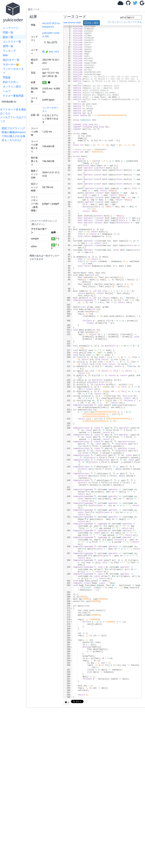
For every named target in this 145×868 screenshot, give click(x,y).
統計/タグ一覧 (11, 60)
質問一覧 (8, 46)
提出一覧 (8, 37)
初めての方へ (11, 82)
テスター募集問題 (13, 96)
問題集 (7, 77)
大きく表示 (92, 23)
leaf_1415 (52, 52)
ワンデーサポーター (13, 71)
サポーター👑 (11, 64)
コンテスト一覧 (12, 42)
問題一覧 (8, 32)
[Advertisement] (14, 191)
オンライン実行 (12, 87)
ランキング (9, 51)
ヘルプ (7, 91)
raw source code (72, 22)
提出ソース (34, 9)
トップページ (11, 28)
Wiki (5, 55)
